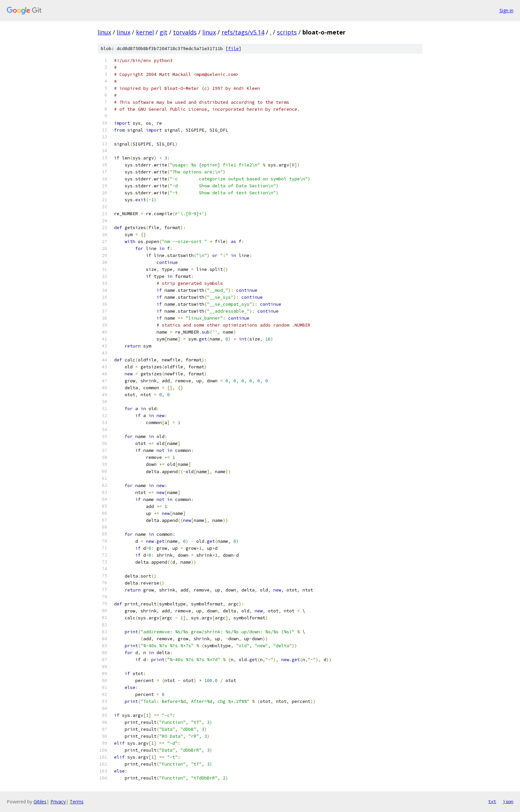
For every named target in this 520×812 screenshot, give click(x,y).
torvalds (185, 32)
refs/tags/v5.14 (243, 32)
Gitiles (40, 802)
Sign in (506, 10)
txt (492, 801)
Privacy (58, 802)
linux (104, 32)
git (163, 32)
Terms (77, 802)
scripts (287, 32)
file (233, 49)
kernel (145, 32)
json (508, 801)
